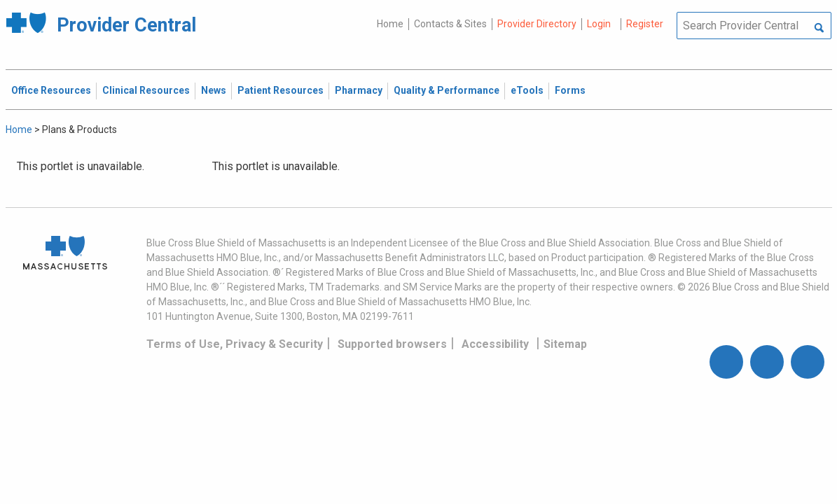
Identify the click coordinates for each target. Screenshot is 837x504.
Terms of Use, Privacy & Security (235, 344)
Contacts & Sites (450, 24)
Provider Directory (537, 24)
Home (390, 24)
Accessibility (495, 344)
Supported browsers (392, 344)
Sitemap (565, 344)
